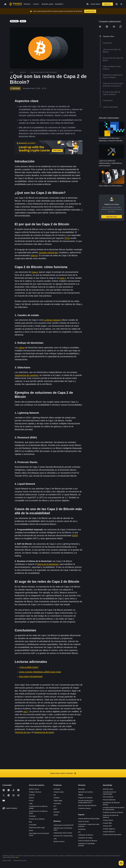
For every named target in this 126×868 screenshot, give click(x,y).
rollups (22, 348)
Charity (56, 815)
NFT (55, 806)
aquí (26, 712)
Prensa (31, 801)
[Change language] (117, 4)
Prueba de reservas (84, 808)
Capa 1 (63, 278)
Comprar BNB (107, 823)
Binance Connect (59, 841)
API (79, 832)
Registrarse (108, 4)
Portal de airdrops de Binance (88, 841)
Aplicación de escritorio (86, 792)
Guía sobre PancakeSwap (31, 676)
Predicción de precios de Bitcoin (113, 812)
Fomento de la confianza (37, 819)
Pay (55, 795)
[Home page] (15, 4)
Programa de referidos (85, 798)
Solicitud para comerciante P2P (63, 825)
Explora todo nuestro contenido (63, 773)
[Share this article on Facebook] (107, 27)
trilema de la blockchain (48, 564)
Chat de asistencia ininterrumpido (89, 819)
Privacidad (32, 816)
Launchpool (57, 803)
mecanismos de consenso (26, 375)
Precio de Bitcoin (108, 797)
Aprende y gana (108, 789)
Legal (31, 803)
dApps (34, 255)
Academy (56, 798)
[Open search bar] (87, 4)
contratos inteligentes (48, 252)
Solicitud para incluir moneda (63, 833)
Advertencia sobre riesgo (37, 828)
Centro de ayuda (84, 821)
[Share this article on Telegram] (114, 27)
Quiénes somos (34, 789)
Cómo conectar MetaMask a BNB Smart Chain (40, 672)
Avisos (31, 830)
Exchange (57, 789)
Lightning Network (52, 320)
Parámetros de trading (85, 838)
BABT (55, 809)
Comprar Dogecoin (109, 829)
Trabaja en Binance (35, 792)
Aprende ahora (90, 11)
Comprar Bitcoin (108, 820)
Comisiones (82, 829)
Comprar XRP (107, 826)
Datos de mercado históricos (87, 805)
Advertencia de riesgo (44, 732)
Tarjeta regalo (58, 801)
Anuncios (32, 795)
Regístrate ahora (112, 217)
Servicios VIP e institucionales (63, 836)
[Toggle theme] (121, 4)
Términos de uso (22, 732)
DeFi (75, 535)
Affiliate (81, 795)
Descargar (82, 789)
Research (57, 812)
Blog (30, 822)
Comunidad (33, 825)
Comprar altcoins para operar (112, 835)
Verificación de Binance (86, 835)
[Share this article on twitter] (100, 27)
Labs (55, 839)
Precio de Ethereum (109, 800)
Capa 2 (35, 272)
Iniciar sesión (95, 4)
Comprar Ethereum (109, 832)
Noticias (31, 798)
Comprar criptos (59, 792)
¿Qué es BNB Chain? (29, 667)
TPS (67, 238)
